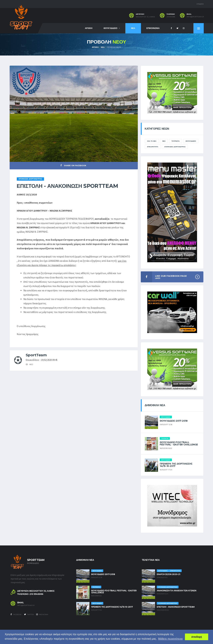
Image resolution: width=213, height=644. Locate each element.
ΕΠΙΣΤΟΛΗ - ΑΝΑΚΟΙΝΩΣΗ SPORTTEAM (176, 607)
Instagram (42, 614)
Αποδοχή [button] (197, 637)
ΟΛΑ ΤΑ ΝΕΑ (152, 141)
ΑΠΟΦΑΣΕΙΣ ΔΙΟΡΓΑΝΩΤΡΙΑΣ (175, 147)
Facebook (16, 614)
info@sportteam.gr (195, 17)
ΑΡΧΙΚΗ (89, 28)
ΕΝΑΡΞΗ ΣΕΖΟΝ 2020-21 (168, 574)
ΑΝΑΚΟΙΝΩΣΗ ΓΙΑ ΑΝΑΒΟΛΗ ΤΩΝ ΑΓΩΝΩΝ (176, 591)
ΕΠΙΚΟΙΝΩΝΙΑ (153, 28)
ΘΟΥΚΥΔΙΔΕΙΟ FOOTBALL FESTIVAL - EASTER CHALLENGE (179, 443)
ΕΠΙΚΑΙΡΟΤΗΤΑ (153, 147)
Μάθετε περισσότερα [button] (170, 639)
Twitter (29, 614)
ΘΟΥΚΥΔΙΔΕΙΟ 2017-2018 (174, 421)
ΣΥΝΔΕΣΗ (200, 4)
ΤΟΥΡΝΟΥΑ (176, 141)
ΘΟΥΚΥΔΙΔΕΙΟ (110, 28)
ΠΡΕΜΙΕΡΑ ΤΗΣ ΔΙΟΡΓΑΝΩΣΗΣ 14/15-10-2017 (176, 465)
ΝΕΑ (133, 28)
